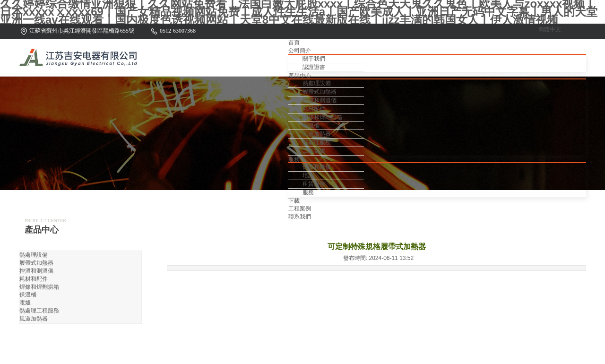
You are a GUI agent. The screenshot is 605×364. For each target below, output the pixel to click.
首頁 (294, 43)
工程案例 (300, 208)
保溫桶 (311, 125)
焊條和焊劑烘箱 (322, 117)
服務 (294, 159)
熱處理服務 (317, 142)
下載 (294, 201)
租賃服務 (314, 184)
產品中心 (300, 76)
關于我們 (314, 59)
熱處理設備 (317, 83)
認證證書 (314, 67)
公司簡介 (300, 51)
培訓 (308, 175)
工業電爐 (314, 151)
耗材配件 (314, 109)
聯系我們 (300, 217)
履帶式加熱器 (320, 92)
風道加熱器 (317, 134)
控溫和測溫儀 (320, 100)
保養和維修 (317, 167)
